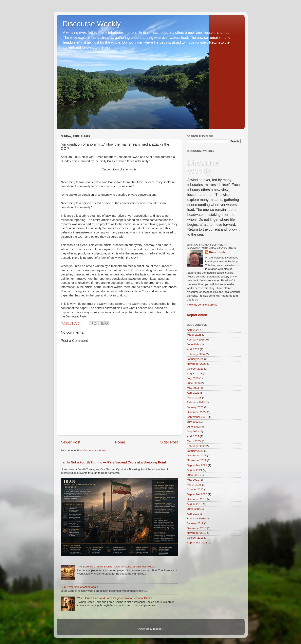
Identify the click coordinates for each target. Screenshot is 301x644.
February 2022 (196, 446)
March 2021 (194, 485)
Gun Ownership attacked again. (80, 587)
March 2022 (194, 441)
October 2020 (195, 489)
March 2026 (194, 335)
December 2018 (197, 528)
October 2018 (195, 538)
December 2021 (197, 455)
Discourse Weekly (92, 24)
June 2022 (193, 427)
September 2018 (197, 543)
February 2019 (196, 518)
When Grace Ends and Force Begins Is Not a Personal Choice (115, 598)
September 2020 (197, 494)
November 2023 (197, 364)
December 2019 (197, 499)
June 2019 (193, 509)
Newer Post (71, 442)
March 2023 (194, 398)
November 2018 (197, 533)
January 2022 (195, 451)
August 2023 (195, 373)
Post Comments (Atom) (91, 450)
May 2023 (193, 388)
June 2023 (193, 383)
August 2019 (195, 504)
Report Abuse (197, 315)
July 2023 (193, 378)
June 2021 (193, 475)
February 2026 (196, 340)
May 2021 (193, 480)
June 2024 (193, 344)
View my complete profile (202, 305)
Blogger (158, 629)
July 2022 (193, 422)
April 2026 (193, 330)
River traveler (218, 252)
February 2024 (196, 354)
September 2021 (197, 465)
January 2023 (195, 407)
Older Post (169, 442)
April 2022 (193, 436)
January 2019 (195, 523)
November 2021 (197, 460)
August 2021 (195, 470)
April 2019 (193, 514)
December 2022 (197, 412)
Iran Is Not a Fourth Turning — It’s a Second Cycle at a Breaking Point (113, 462)
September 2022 (197, 417)
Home (120, 442)
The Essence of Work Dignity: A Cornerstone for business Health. (117, 567)
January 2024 (195, 359)
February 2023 (196, 402)
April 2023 (193, 393)
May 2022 (193, 431)
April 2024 (193, 349)
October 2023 (195, 369)
